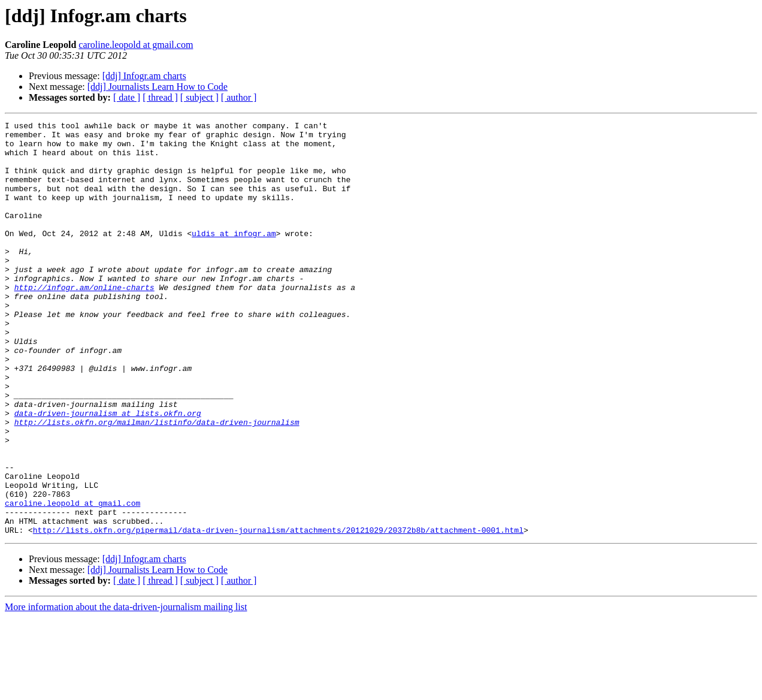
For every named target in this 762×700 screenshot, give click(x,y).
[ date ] (127, 97)
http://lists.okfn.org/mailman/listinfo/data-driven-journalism (157, 483)
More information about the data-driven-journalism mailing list (126, 690)
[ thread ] (160, 97)
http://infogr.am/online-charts (84, 321)
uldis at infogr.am (234, 257)
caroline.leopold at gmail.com (136, 45)
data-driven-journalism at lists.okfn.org (108, 472)
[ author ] (239, 97)
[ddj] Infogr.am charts (144, 76)
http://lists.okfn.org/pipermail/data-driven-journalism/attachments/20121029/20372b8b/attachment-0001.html (278, 612)
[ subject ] (199, 97)
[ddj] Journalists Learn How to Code (158, 87)
